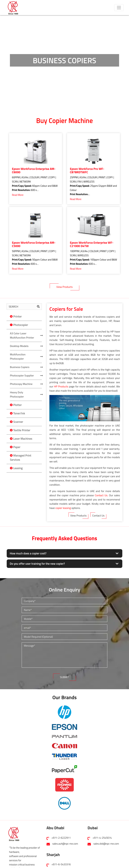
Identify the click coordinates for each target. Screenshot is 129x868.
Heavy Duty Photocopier (17, 394)
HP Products (61, 386)
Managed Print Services (21, 458)
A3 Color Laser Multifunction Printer (22, 335)
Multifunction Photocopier (18, 356)
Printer (17, 316)
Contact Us (98, 515)
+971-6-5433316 (61, 864)
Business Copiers (20, 367)
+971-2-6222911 (61, 838)
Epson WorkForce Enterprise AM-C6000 (34, 171)
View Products (65, 287)
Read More (18, 195)
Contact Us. (101, 495)
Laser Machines (23, 439)
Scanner (18, 422)
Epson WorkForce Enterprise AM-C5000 (34, 244)
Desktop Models (19, 346)
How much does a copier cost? (28, 553)
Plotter (17, 405)
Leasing (18, 468)
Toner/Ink (19, 413)
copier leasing (63, 508)
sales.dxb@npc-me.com (106, 844)
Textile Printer (22, 430)
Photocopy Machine (21, 384)
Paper (17, 447)
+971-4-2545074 (102, 838)
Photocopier (21, 325)
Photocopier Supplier (22, 375)
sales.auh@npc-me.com (65, 844)
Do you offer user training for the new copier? (37, 564)
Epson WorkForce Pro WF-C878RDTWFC (87, 171)
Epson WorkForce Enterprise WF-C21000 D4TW (92, 244)
